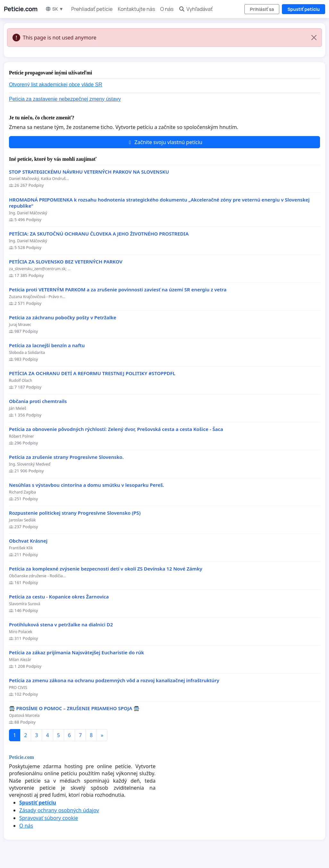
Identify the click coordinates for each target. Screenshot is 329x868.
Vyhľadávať (196, 9)
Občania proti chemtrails (38, 401)
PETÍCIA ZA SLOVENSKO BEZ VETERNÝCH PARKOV (66, 262)
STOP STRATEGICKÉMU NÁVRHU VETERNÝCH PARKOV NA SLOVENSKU (89, 172)
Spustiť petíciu (304, 9)
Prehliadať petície (92, 9)
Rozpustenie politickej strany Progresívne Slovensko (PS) (75, 513)
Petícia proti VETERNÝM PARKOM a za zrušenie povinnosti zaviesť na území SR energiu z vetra (118, 290)
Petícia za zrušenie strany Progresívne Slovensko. (66, 457)
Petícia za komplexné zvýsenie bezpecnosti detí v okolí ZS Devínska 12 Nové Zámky (106, 569)
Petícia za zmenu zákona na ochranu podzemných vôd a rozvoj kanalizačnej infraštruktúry (114, 680)
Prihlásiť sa (262, 9)
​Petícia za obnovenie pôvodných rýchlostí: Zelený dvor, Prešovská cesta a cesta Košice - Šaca (116, 429)
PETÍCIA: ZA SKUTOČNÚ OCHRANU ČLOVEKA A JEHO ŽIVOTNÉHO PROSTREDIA (99, 234)
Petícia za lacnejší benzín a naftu (47, 345)
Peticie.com (21, 9)
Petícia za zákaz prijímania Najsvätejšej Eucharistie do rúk (76, 653)
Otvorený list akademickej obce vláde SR (56, 85)
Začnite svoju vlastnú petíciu (164, 142)
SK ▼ (54, 9)
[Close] (314, 38)
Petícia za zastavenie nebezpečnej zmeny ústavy (65, 99)
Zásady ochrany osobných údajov (59, 810)
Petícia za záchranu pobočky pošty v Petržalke (63, 318)
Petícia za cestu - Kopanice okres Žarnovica (59, 597)
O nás (167, 9)
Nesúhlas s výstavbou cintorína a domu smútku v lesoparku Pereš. (87, 485)
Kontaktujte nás (136, 9)
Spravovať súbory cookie (49, 818)
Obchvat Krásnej (28, 541)
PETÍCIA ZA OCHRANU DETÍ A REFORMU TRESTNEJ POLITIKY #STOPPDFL (92, 373)
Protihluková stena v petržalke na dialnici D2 (61, 625)
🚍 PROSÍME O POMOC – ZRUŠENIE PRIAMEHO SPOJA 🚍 (74, 708)
